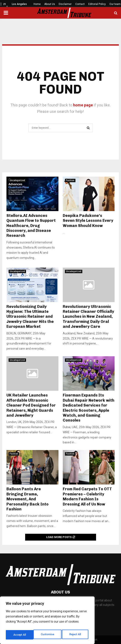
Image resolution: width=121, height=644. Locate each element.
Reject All (48, 635)
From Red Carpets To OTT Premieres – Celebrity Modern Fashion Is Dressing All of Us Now (87, 496)
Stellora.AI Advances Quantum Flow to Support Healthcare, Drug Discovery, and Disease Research (31, 226)
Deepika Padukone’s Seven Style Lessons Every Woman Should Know (88, 221)
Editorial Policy (97, 4)
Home (37, 4)
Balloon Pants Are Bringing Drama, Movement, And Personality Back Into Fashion (28, 499)
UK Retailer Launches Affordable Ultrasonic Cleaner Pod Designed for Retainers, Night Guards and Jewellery (31, 405)
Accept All (76, 635)
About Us (50, 4)
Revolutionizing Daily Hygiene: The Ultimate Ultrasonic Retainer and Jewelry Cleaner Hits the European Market (30, 317)
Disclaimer (65, 4)
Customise (20, 635)
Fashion (70, 180)
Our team (115, 4)
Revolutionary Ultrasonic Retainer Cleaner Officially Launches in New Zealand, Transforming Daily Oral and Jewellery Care (88, 317)
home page (83, 105)
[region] (47, 622)
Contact (80, 4)
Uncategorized (17, 180)
